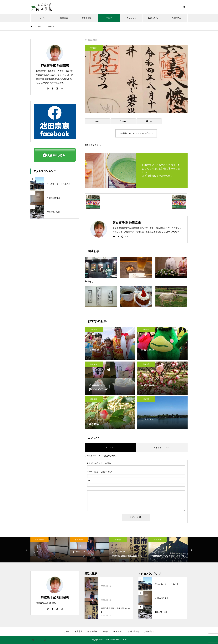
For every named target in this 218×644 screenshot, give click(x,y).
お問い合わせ (154, 18)
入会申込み (176, 18)
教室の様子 (39, 540)
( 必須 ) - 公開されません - (100, 472)
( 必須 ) (99, 463)
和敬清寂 (94, 48)
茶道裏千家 (86, 18)
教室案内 (64, 18)
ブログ (109, 18)
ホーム (42, 18)
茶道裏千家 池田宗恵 (55, 66)
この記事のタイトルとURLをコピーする (136, 133)
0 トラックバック (162, 448)
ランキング (131, 18)
